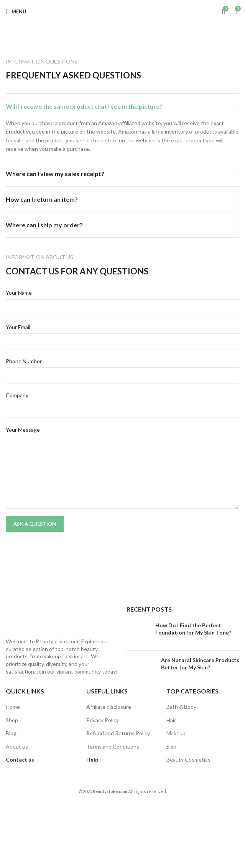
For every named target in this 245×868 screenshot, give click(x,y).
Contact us (20, 759)
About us (17, 746)
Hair (171, 720)
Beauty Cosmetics (188, 759)
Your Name (19, 293)
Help (92, 759)
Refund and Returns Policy (118, 733)
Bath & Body (181, 707)
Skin (171, 746)
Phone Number (24, 361)
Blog (11, 733)
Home (13, 707)
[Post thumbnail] (138, 633)
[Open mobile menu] (16, 11)
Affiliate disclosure (109, 707)
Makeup (176, 733)
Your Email (18, 327)
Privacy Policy (103, 720)
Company (17, 395)
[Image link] (54, 617)
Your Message (23, 430)
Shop (12, 720)
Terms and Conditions (113, 746)
